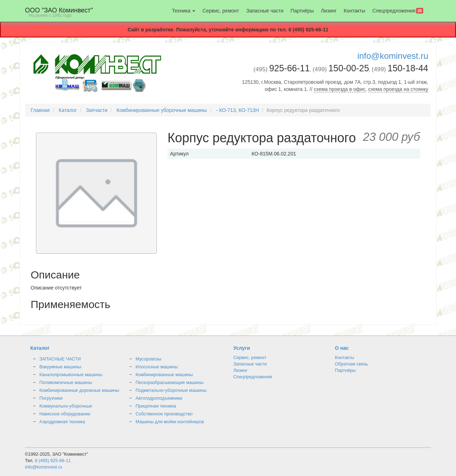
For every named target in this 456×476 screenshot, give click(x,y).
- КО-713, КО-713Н (237, 110)
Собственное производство (164, 414)
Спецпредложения (398, 11)
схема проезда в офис (340, 89)
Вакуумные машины (60, 367)
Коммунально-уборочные (66, 406)
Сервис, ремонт (221, 11)
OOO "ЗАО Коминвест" (59, 12)
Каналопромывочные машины (71, 375)
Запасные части (265, 11)
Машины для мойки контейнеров (170, 422)
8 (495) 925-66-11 (53, 461)
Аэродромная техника (63, 422)
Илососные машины (157, 367)
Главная (40, 110)
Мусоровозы (149, 359)
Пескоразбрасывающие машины (170, 383)
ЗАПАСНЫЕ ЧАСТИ (60, 359)
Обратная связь (351, 364)
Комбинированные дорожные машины (79, 390)
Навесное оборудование (65, 414)
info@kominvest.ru (393, 56)
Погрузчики (51, 398)
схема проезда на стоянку (398, 89)
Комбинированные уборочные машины (162, 110)
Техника (183, 11)
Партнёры (302, 11)
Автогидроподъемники (159, 398)
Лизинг (329, 11)
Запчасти (97, 110)
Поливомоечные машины (66, 383)
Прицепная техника (156, 406)
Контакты (354, 11)
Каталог (68, 110)
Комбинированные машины (164, 375)
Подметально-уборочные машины (171, 390)
